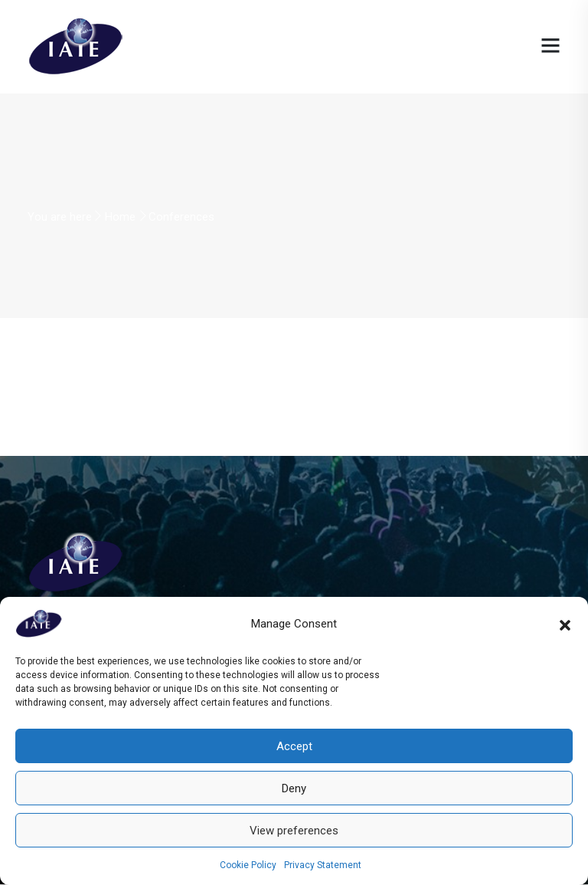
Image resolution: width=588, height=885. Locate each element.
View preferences (294, 831)
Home (120, 217)
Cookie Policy (248, 865)
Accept (294, 746)
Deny (294, 788)
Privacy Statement (323, 865)
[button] (565, 624)
